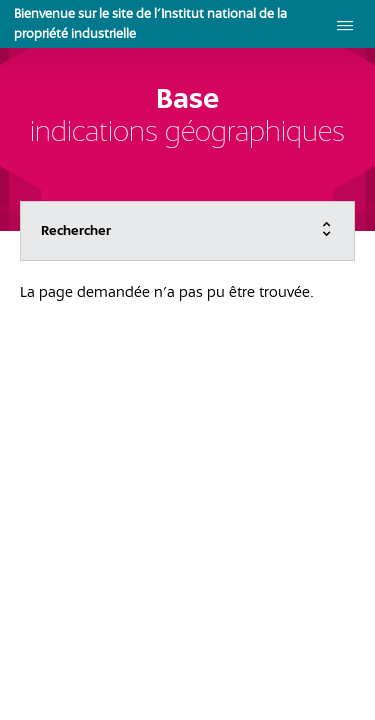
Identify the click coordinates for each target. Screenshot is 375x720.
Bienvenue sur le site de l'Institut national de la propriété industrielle (150, 23)
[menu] (345, 24)
